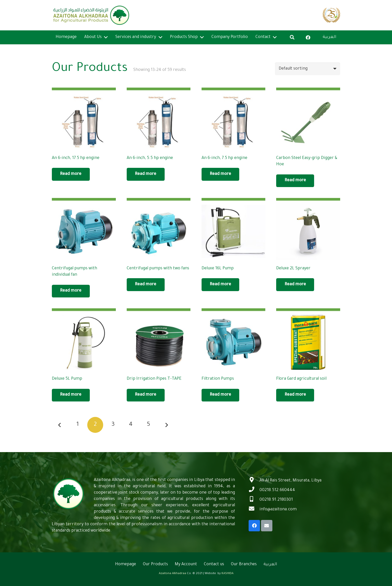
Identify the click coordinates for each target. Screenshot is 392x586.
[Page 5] (149, 425)
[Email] (267, 526)
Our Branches (244, 564)
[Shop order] (308, 69)
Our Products (155, 564)
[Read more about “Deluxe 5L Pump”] (71, 395)
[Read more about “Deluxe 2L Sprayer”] (295, 285)
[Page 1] (78, 425)
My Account (186, 564)
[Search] (292, 37)
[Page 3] (113, 425)
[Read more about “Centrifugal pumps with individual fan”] (71, 291)
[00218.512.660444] (254, 490)
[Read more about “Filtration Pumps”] (221, 395)
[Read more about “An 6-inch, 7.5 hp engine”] (221, 174)
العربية (270, 564)
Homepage (126, 564)
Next (166, 425)
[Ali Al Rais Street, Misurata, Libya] (254, 481)
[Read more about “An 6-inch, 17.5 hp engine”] (71, 174)
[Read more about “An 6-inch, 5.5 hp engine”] (146, 174)
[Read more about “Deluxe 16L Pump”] (221, 285)
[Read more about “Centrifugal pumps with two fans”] (146, 285)
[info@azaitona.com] (254, 510)
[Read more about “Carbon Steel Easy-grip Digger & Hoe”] (295, 181)
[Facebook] (308, 37)
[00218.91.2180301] (254, 500)
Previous (60, 425)
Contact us (214, 564)
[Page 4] (131, 425)
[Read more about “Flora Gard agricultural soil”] (295, 395)
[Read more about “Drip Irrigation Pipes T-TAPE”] (146, 395)
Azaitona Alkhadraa (172, 574)
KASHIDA (227, 574)
